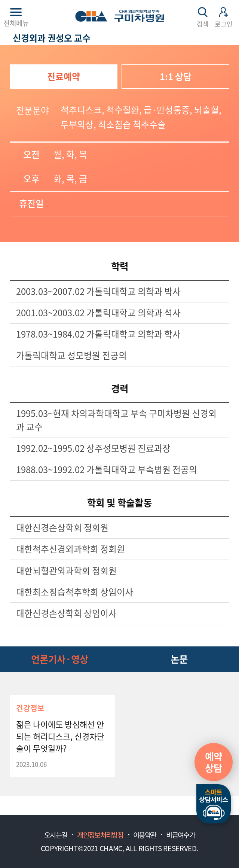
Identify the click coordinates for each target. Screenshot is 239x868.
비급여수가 (180, 835)
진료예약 (64, 76)
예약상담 (214, 762)
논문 (179, 659)
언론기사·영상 (60, 659)
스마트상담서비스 (214, 804)
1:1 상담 (176, 76)
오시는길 (56, 835)
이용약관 (145, 835)
